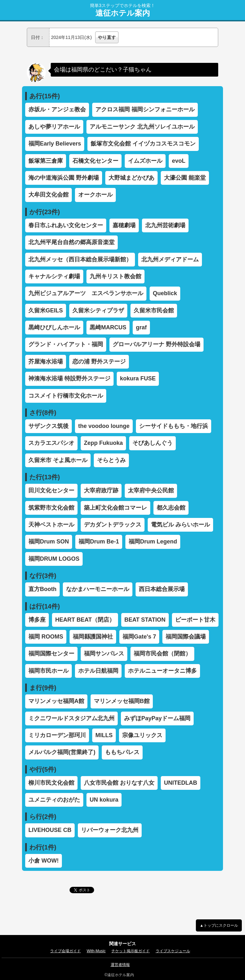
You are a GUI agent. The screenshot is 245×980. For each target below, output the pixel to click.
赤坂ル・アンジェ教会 (57, 109)
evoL (179, 161)
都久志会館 (171, 508)
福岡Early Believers (55, 144)
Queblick (165, 293)
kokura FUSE (138, 378)
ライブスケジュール (173, 951)
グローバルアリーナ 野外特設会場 (156, 344)
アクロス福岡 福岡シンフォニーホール (145, 109)
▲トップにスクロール (219, 925)
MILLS (104, 735)
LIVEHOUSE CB (50, 830)
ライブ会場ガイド (65, 951)
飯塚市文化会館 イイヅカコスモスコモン (143, 144)
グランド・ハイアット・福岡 (66, 344)
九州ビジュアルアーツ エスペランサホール (86, 293)
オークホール (95, 195)
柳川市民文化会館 (51, 783)
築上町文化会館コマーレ (115, 508)
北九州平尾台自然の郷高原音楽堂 (71, 242)
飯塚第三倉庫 (46, 161)
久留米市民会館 (154, 310)
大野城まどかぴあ (131, 178)
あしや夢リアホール (54, 127)
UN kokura (104, 800)
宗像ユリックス (142, 735)
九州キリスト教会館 (115, 276)
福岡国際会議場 (186, 637)
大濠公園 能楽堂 (185, 178)
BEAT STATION (145, 620)
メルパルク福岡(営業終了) (62, 752)
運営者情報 (120, 965)
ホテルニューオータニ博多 (162, 671)
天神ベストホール (51, 525)
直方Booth (42, 589)
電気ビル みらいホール (180, 525)
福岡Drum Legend (153, 542)
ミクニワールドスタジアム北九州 (71, 718)
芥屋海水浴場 (46, 362)
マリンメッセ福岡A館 (56, 701)
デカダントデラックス (113, 525)
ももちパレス (122, 752)
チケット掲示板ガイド (130, 951)
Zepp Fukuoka (103, 443)
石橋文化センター (95, 161)
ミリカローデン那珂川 (57, 735)
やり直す (107, 37)
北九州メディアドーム (170, 259)
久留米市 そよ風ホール (58, 460)
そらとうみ (111, 460)
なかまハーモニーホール (98, 589)
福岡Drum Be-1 (99, 542)
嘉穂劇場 (124, 225)
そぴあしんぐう (152, 443)
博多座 (37, 620)
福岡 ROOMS (46, 637)
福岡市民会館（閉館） (162, 654)
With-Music (96, 951)
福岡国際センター (51, 654)
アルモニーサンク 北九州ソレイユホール (142, 127)
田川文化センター (51, 490)
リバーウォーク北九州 (110, 830)
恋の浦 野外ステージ (99, 362)
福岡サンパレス (104, 654)
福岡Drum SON (49, 542)
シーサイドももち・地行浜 (174, 426)
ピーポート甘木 (195, 620)
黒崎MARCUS (108, 327)
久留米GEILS (46, 310)
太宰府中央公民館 (151, 490)
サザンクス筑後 (48, 426)
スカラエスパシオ (51, 443)
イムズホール (145, 161)
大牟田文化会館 (48, 195)
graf (141, 327)
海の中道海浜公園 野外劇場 (64, 178)
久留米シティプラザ (98, 310)
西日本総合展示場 (162, 589)
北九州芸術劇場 (165, 225)
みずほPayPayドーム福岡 (157, 718)
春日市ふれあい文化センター (66, 225)
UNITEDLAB (181, 783)
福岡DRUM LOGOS (54, 559)
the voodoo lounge (104, 426)
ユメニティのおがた (54, 800)
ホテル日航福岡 (98, 671)
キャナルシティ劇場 (54, 276)
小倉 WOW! (44, 861)
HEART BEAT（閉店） (85, 620)
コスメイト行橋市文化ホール (66, 396)
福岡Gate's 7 (139, 637)
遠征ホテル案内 (123, 13)
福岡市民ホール (48, 671)
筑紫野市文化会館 (51, 508)
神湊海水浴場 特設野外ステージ (69, 378)
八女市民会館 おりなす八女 (119, 783)
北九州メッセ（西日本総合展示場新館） (80, 259)
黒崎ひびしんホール (54, 327)
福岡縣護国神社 (93, 637)
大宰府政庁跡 (101, 490)
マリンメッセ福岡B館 (122, 701)
